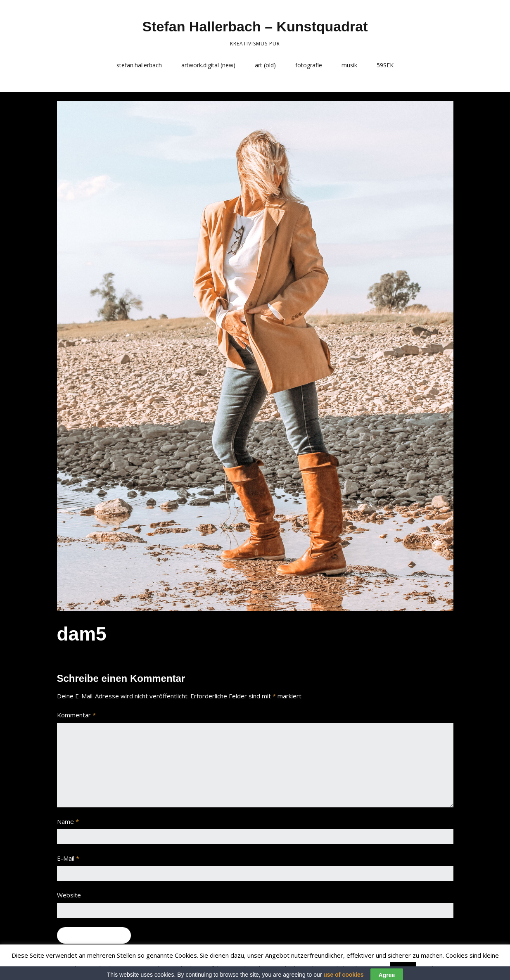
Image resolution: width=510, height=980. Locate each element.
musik (349, 65)
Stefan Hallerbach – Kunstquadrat (255, 26)
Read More (435, 968)
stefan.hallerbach (139, 65)
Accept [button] (403, 968)
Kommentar (76, 715)
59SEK (385, 65)
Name (68, 821)
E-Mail (68, 858)
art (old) (265, 65)
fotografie (309, 65)
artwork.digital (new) (208, 65)
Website (69, 895)
